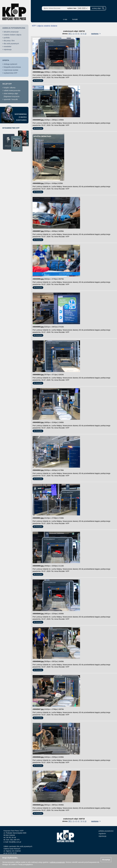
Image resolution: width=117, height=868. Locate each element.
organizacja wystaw (11, 70)
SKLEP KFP (7, 84)
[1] (70, 34)
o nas (65, 19)
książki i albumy (10, 88)
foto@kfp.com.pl (15, 842)
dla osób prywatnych (11, 44)
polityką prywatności (57, 862)
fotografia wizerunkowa (12, 67)
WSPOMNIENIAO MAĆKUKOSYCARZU (21, 117)
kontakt (75, 19)
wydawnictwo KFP (11, 73)
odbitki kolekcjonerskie (12, 91)
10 (85, 34)
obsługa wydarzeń (10, 64)
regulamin (102, 834)
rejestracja (8, 49)
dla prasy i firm (9, 41)
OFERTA (6, 60)
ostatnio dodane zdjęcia (13, 35)
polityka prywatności (106, 831)
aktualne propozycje (11, 32)
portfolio (7, 38)
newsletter (8, 47)
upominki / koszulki (11, 99)
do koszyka (38, 81)
